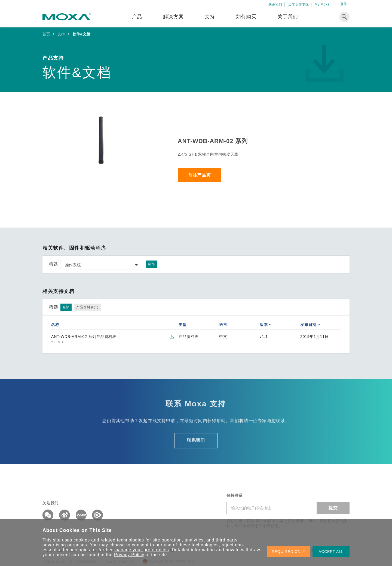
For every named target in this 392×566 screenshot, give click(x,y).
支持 (210, 17)
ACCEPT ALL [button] (331, 552)
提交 (333, 508)
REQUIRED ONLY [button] (289, 552)
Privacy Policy (129, 555)
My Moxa (322, 4)
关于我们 (288, 17)
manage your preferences (142, 550)
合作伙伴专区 (298, 4)
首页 (46, 34)
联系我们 (275, 4)
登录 (344, 4)
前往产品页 (200, 175)
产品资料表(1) (87, 307)
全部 (151, 264)
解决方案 (173, 17)
